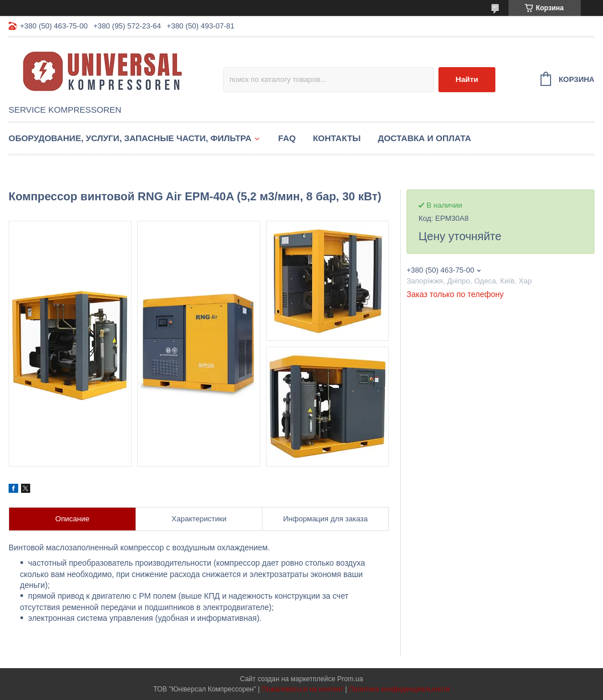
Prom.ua (350, 679)
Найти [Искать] (467, 79)
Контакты (337, 138)
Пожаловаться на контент (303, 689)
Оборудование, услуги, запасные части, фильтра (130, 138)
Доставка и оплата (425, 138)
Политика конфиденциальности (399, 689)
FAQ (287, 138)
